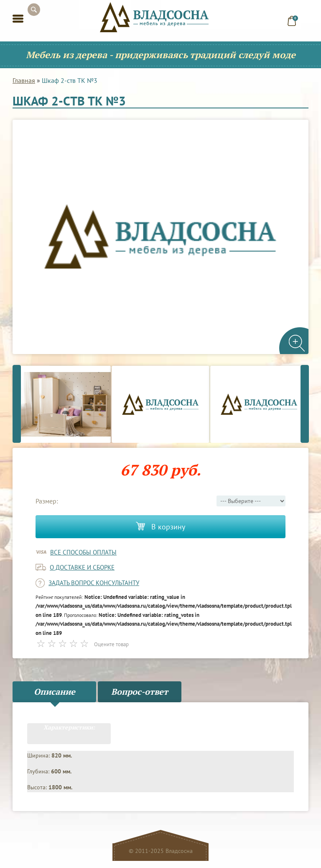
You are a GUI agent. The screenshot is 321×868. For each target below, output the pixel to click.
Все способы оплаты (83, 552)
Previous (17, 404)
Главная (24, 80)
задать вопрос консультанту (94, 583)
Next (305, 404)
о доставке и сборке (82, 567)
